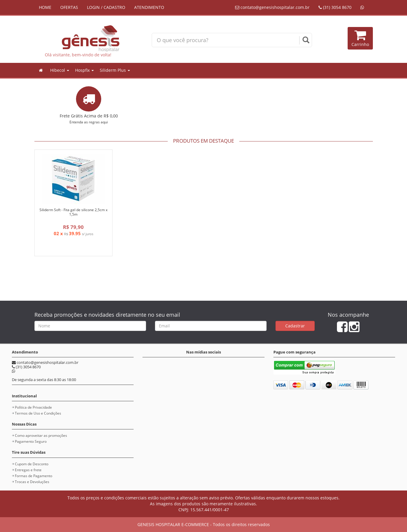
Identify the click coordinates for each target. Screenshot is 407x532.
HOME (45, 7)
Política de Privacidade (33, 407)
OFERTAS (69, 7)
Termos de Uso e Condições (38, 413)
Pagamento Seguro (31, 441)
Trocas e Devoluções (32, 482)
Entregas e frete (28, 470)
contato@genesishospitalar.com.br (272, 7)
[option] (73, 207)
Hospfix (84, 70)
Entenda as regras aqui (89, 122)
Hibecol (60, 70)
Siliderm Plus (115, 70)
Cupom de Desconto (32, 464)
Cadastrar (295, 326)
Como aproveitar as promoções (41, 435)
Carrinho (360, 38)
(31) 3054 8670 (335, 7)
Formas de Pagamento (34, 476)
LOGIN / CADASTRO (106, 7)
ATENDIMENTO (149, 7)
